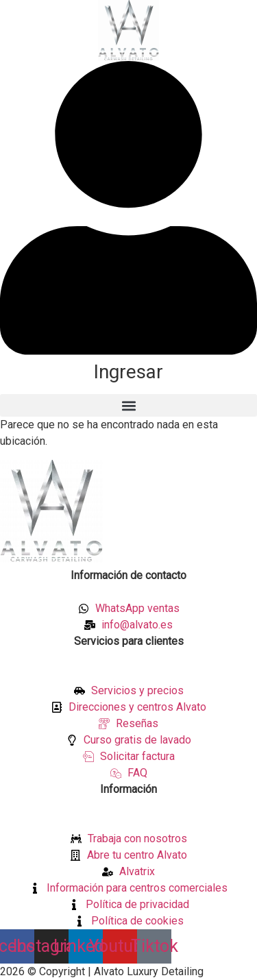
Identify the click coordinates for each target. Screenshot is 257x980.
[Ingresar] (128, 351)
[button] (128, 405)
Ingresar (128, 372)
